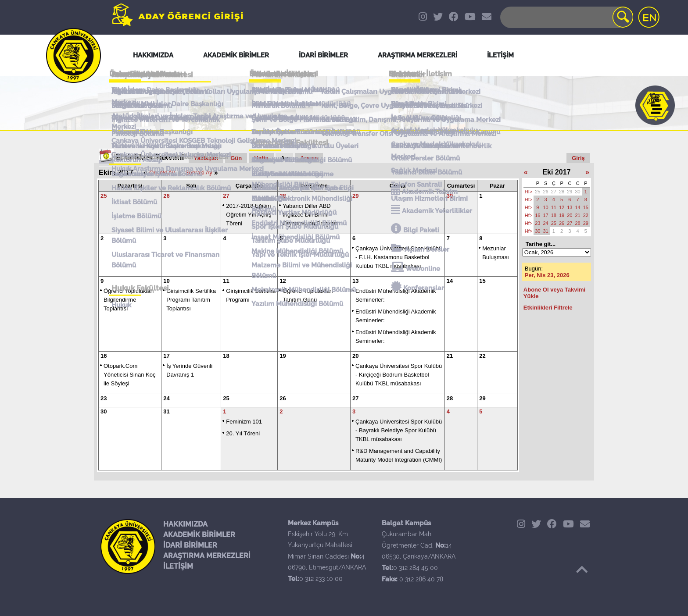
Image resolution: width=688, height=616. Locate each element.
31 (166, 411)
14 (450, 281)
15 (482, 281)
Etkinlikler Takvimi (150, 157)
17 (166, 356)
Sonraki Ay (199, 173)
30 (450, 196)
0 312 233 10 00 (321, 579)
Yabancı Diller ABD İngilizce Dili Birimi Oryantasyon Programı (311, 215)
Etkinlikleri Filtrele (548, 308)
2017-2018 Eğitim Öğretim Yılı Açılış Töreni (249, 215)
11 (226, 281)
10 (166, 281)
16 (104, 356)
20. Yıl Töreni (243, 433)
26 (166, 196)
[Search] (566, 17)
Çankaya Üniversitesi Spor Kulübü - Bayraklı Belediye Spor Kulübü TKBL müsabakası (399, 430)
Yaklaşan (206, 158)
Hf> (529, 192)
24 (166, 398)
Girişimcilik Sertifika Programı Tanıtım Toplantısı (191, 300)
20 (355, 356)
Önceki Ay (162, 173)
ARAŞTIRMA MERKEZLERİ (207, 556)
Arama (309, 158)
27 (226, 196)
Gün (236, 158)
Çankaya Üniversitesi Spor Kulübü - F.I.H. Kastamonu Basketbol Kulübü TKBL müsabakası (399, 257)
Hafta (261, 158)
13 (355, 281)
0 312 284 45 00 (416, 568)
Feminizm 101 (244, 422)
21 (450, 356)
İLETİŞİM (178, 566)
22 (482, 356)
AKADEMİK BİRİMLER (199, 535)
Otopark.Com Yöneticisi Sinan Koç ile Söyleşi (130, 375)
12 (283, 281)
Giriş (578, 158)
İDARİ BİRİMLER (190, 545)
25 (104, 196)
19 (283, 356)
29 (355, 196)
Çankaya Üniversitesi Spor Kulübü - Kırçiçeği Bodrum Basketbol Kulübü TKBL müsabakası (399, 375)
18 (226, 356)
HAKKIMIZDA (185, 524)
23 (104, 398)
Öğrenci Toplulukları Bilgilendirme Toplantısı (129, 300)
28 (283, 196)
